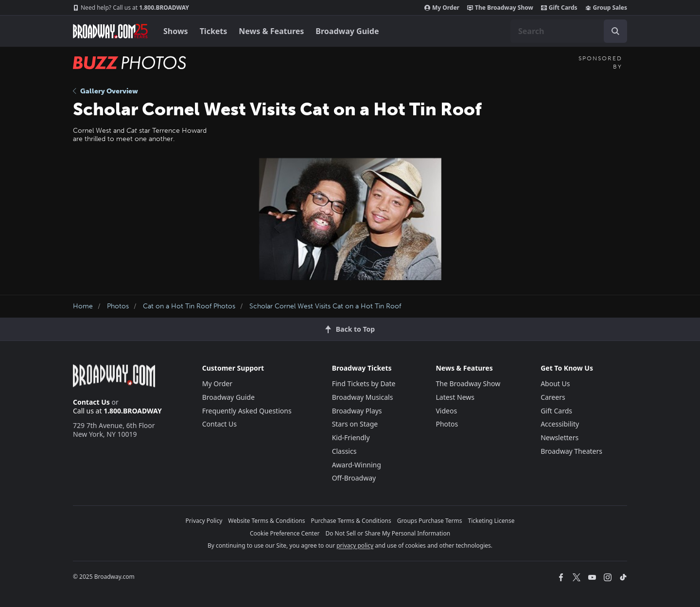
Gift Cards (559, 8)
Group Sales (606, 8)
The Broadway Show (500, 8)
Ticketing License (491, 521)
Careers (553, 397)
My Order (442, 8)
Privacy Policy (204, 521)
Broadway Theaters (571, 451)
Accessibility (560, 424)
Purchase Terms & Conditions (351, 521)
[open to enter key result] (615, 31)
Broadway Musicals (363, 397)
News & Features (271, 31)
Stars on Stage (355, 424)
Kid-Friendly (351, 437)
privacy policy (355, 545)
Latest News (455, 397)
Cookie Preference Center (285, 533)
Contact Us (91, 402)
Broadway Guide (347, 31)
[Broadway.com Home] (110, 31)
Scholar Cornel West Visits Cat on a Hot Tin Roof (325, 306)
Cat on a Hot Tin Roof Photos (189, 306)
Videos (446, 411)
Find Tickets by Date (364, 384)
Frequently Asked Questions (247, 411)
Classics (344, 451)
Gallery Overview (105, 91)
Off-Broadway (354, 478)
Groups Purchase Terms (430, 521)
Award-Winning (357, 465)
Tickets (214, 31)
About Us (555, 384)
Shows (176, 31)
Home (83, 306)
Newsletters (560, 437)
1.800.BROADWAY (131, 8)
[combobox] (569, 31)
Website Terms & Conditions (266, 521)
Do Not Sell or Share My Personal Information (388, 533)
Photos (118, 306)
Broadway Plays (357, 411)
